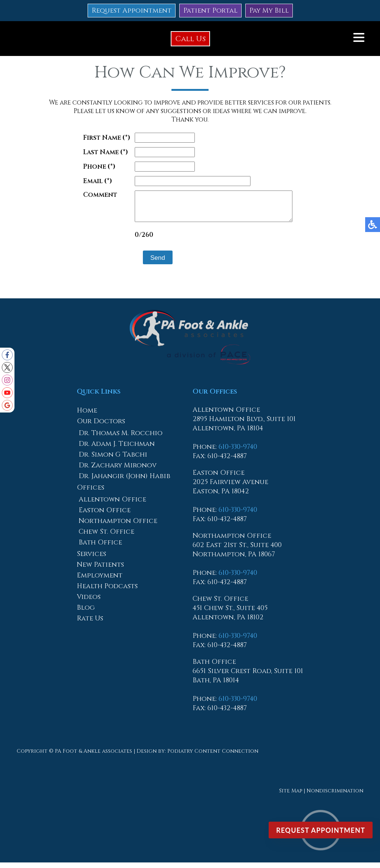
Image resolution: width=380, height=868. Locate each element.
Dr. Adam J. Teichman (117, 449)
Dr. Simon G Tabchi (113, 460)
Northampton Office (118, 526)
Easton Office (105, 516)
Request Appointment (132, 11)
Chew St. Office (107, 537)
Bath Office (100, 548)
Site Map (291, 796)
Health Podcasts (107, 592)
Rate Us (90, 624)
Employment (100, 581)
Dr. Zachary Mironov (118, 471)
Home (87, 416)
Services (91, 559)
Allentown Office (112, 505)
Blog (86, 613)
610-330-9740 (238, 452)
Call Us (190, 39)
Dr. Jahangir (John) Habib (125, 482)
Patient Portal (210, 11)
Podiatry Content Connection (213, 757)
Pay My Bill (269, 11)
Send (148, 263)
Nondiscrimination (335, 796)
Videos (89, 602)
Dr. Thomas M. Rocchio (121, 439)
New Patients (100, 570)
